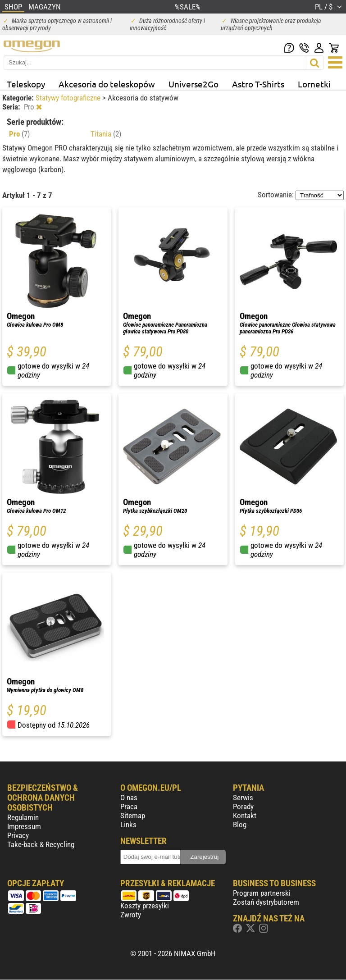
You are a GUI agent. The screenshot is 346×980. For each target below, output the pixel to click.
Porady (243, 807)
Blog (240, 825)
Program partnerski (262, 893)
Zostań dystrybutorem (266, 902)
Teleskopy (26, 84)
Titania (106, 134)
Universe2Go (193, 84)
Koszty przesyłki (145, 906)
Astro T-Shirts (258, 84)
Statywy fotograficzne (69, 98)
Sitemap (133, 816)
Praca (129, 807)
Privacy (18, 835)
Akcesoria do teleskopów (107, 84)
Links (128, 825)
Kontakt (245, 816)
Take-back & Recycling (41, 844)
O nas (129, 798)
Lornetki (314, 84)
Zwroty (131, 915)
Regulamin (23, 817)
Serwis (243, 798)
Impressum (24, 826)
